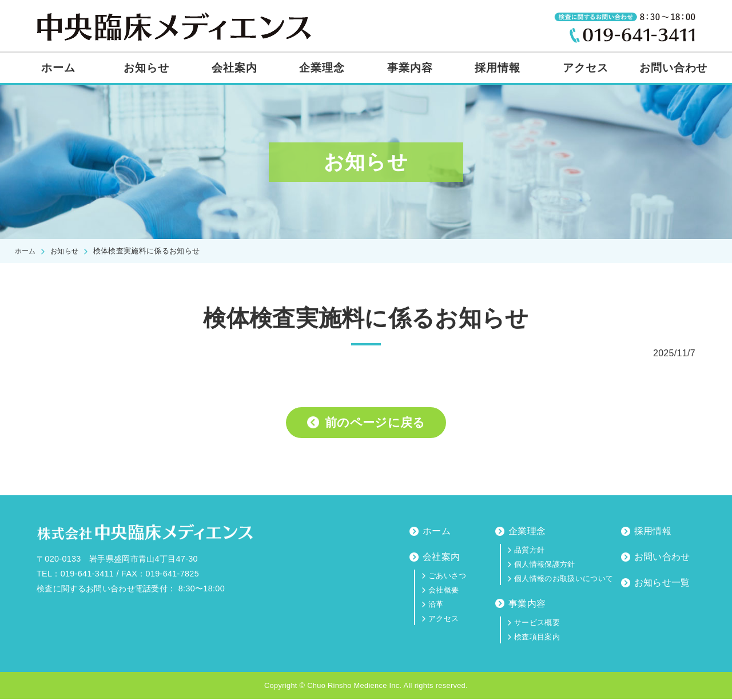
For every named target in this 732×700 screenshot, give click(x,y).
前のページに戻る (376, 423)
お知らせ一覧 (662, 584)
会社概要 (443, 591)
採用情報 (498, 68)
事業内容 (410, 68)
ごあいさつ (447, 577)
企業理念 (322, 68)
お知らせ (146, 68)
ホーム (58, 68)
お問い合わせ (674, 68)
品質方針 (529, 551)
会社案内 (234, 68)
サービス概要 (537, 624)
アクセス (586, 68)
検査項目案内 (537, 638)
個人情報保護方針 (545, 565)
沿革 (436, 605)
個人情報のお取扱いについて (564, 580)
